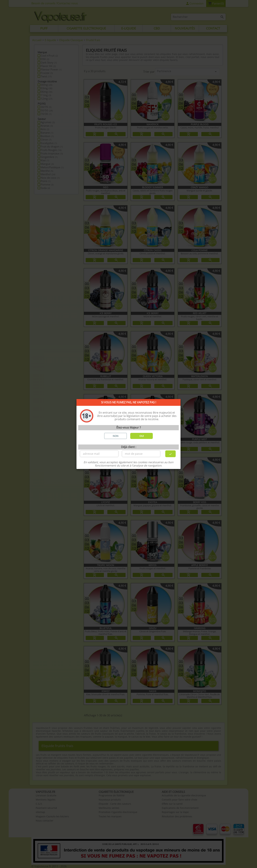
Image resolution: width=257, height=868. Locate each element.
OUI (142, 436)
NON (116, 436)
